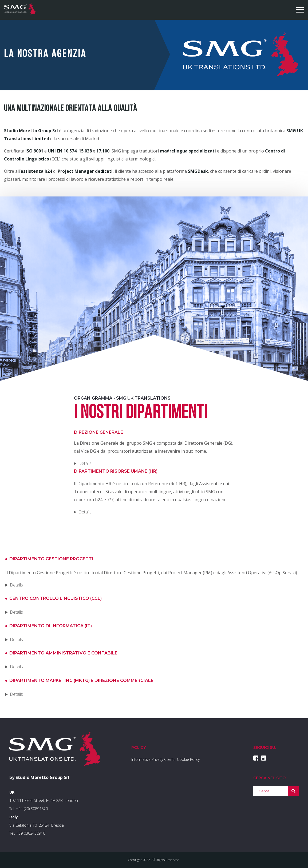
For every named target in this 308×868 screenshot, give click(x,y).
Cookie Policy (188, 759)
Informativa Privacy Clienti (153, 759)
